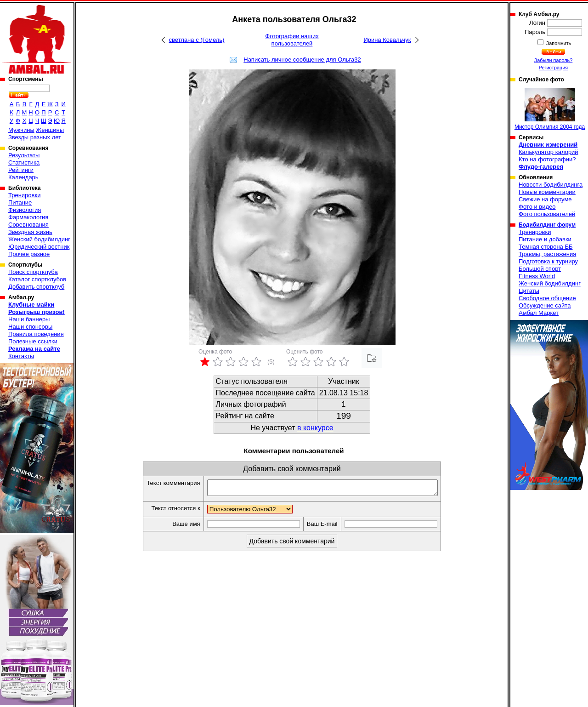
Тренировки (24, 195)
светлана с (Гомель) (197, 40)
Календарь (23, 177)
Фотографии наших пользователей (292, 40)
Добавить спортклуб (36, 287)
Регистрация (553, 68)
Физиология (25, 210)
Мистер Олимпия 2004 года (550, 109)
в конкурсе (315, 428)
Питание (20, 202)
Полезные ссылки (33, 341)
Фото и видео (537, 207)
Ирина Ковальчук (387, 40)
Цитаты (529, 291)
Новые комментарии (547, 192)
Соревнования (28, 225)
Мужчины (21, 130)
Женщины (50, 130)
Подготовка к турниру (548, 261)
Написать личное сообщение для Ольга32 (302, 60)
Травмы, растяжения (547, 254)
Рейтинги (21, 170)
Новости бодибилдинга (551, 185)
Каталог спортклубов (37, 279)
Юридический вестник (39, 247)
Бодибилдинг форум (547, 225)
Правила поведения (36, 334)
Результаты (24, 155)
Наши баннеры (29, 319)
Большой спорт (540, 269)
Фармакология (28, 217)
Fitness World (537, 276)
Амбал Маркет (539, 313)
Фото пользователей (547, 214)
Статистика (24, 162)
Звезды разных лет (35, 137)
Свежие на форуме (545, 199)
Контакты (21, 356)
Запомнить (558, 43)
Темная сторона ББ (546, 247)
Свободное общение (547, 298)
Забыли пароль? (554, 60)
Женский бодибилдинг (39, 239)
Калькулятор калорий (548, 152)
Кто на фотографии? (547, 159)
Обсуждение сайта (545, 305)
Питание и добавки (545, 239)
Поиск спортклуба (33, 272)
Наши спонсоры (30, 327)
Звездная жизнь (30, 232)
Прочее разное (29, 254)
